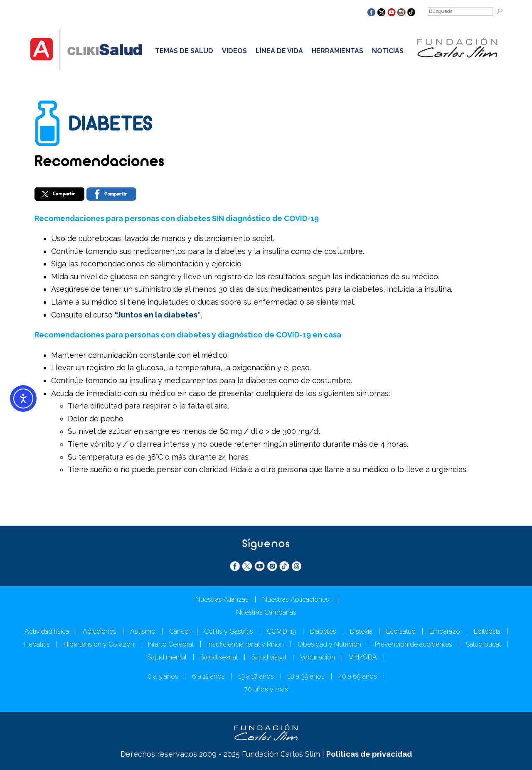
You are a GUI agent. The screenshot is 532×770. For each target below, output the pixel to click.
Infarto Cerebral (171, 644)
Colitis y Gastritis (229, 631)
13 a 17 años (256, 676)
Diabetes (323, 631)
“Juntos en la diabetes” (158, 315)
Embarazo (445, 631)
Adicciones (100, 631)
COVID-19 (282, 631)
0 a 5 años (163, 676)
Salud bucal (483, 644)
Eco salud (401, 631)
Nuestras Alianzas (222, 599)
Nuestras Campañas (266, 612)
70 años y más (266, 689)
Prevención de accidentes (414, 644)
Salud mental (167, 657)
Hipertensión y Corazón (99, 644)
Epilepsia (487, 631)
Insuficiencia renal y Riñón (246, 644)
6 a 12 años (208, 676)
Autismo (143, 631)
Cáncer (180, 631)
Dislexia (361, 631)
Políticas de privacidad (369, 754)
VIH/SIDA (363, 657)
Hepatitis (37, 644)
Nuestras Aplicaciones (296, 599)
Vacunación (318, 657)
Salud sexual (219, 657)
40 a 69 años (358, 676)
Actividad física (47, 631)
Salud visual (269, 657)
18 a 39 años (306, 676)
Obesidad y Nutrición (329, 644)
